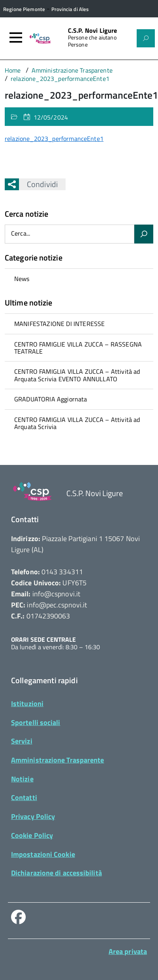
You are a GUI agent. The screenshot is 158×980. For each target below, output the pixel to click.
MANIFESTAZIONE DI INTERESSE (59, 324)
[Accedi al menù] (16, 37)
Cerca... (21, 234)
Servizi (22, 741)
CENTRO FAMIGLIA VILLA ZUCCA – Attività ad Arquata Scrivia (77, 423)
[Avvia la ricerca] (144, 234)
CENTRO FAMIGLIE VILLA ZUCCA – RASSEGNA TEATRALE (78, 348)
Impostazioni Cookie (43, 854)
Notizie (22, 779)
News (22, 279)
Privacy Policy (33, 816)
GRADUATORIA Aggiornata (51, 399)
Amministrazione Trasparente (57, 760)
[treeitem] (79, 278)
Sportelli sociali (36, 722)
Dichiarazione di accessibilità (56, 873)
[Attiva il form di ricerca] (146, 38)
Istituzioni (27, 704)
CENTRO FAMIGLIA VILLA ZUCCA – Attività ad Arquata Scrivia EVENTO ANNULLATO (77, 375)
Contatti (24, 797)
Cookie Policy (32, 835)
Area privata (128, 951)
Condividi (38, 184)
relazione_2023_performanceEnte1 (54, 139)
